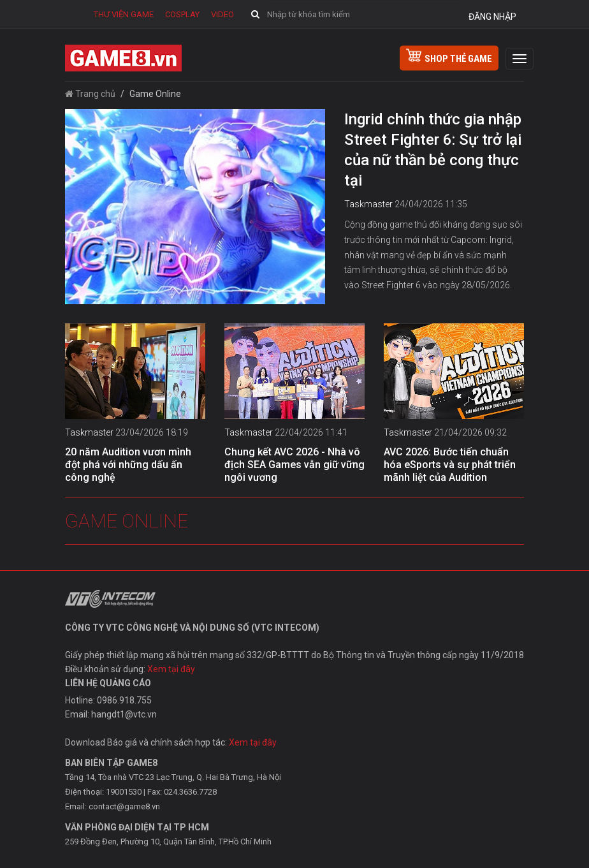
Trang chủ (90, 94)
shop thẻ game (449, 57)
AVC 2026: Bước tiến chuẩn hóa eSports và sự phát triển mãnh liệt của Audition (450, 465)
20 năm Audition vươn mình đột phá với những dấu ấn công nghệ (128, 465)
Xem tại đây (171, 669)
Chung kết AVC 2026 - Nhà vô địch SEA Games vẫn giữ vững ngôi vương (294, 465)
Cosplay (182, 14)
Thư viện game (124, 14)
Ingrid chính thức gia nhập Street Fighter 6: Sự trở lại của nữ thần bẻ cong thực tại (433, 150)
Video (222, 14)
